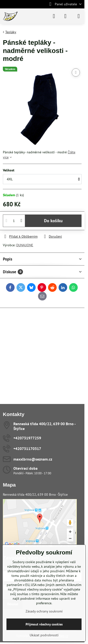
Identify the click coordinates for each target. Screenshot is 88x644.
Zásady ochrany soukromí (44, 611)
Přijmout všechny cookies (44, 624)
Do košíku (53, 221)
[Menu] (79, 16)
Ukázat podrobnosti (44, 635)
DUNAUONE (25, 245)
